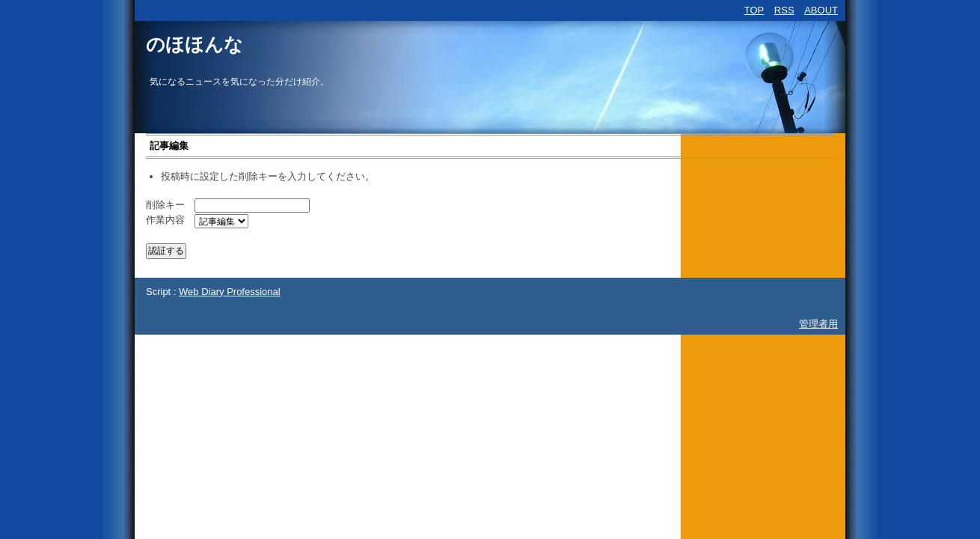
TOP (754, 10)
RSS (784, 10)
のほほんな (195, 44)
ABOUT (821, 10)
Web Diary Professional (230, 292)
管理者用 (818, 324)
